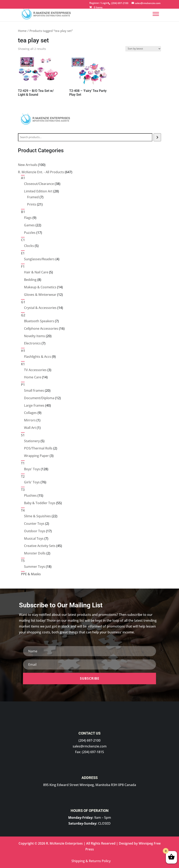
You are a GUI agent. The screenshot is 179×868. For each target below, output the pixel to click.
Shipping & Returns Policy (91, 861)
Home (22, 31)
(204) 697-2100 (89, 740)
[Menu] (156, 14)
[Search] (157, 137)
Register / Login (99, 3)
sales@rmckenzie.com (90, 746)
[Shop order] (143, 49)
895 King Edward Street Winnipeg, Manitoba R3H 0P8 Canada (90, 785)
